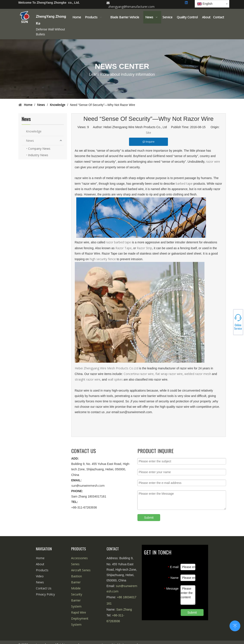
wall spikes (115, 379)
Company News (39, 149)
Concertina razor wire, (139, 374)
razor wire (213, 161)
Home (40, 558)
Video (40, 576)
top (235, 625)
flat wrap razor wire (169, 374)
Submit (149, 518)
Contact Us (44, 588)
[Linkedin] (187, 3)
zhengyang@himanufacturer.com (131, 7)
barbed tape (185, 183)
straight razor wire (88, 379)
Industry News (38, 155)
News (30, 141)
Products (42, 570)
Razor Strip (144, 248)
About (40, 564)
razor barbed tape (118, 242)
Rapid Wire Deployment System (80, 618)
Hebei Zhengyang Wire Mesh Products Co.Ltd (107, 368)
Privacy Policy (45, 594)
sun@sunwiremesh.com (88, 486)
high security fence (103, 259)
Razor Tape (124, 248)
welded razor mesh (198, 374)
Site (148, 133)
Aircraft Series (81, 570)
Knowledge (34, 131)
